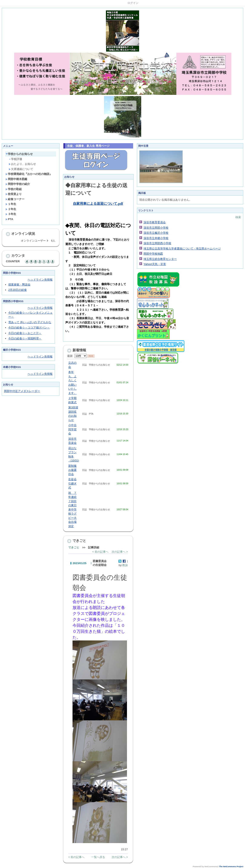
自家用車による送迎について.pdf (98, 204)
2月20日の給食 (18, 290)
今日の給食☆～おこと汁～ (25, 333)
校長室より (14, 194)
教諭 (125, 565)
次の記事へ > (120, 552)
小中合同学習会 (72, 429)
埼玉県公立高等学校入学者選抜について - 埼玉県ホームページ (182, 249)
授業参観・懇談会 (19, 285)
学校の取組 (14, 189)
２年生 (11, 209)
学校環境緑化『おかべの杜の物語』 (29, 174)
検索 (238, 217)
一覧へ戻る (98, 857)
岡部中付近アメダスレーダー (22, 391)
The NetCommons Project (231, 867)
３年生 (11, 214)
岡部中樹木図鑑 (16, 179)
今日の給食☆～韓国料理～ (25, 338)
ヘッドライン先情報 (40, 280)
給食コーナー (15, 199)
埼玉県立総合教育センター (160, 259)
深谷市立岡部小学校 (156, 228)
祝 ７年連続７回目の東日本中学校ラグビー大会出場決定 (72, 510)
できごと (74, 547)
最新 (77, 356)
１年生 (11, 204)
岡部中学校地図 (153, 254)
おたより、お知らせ (22, 164)
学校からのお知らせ (19, 154)
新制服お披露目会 (72, 470)
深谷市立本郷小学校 (156, 238)
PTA (9, 219)
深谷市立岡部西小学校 (157, 243)
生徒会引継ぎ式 (72, 483)
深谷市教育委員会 (155, 222)
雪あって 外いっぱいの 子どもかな (30, 322)
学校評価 (15, 159)
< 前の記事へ (100, 552)
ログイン (133, 3)
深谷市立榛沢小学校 (156, 233)
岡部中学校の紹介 (18, 184)
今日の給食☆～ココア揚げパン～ (29, 328)
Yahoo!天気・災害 (155, 264)
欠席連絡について (21, 169)
